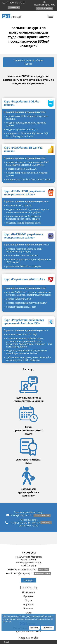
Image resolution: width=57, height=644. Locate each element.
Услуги (29, 600)
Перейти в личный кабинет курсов (29, 62)
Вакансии (29, 609)
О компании (28, 592)
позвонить (14, 7)
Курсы (29, 613)
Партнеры (28, 605)
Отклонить (48, 628)
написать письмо (45, 8)
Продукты (29, 596)
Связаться (29, 580)
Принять (34, 628)
